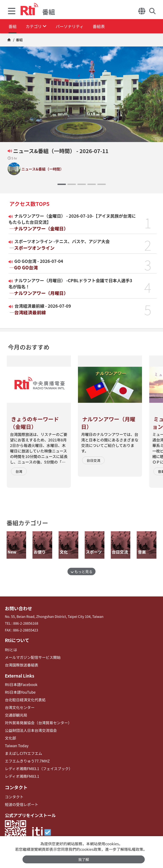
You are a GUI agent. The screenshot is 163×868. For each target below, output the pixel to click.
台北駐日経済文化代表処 (24, 697)
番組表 (106, 26)
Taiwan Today (16, 741)
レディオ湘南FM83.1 (21, 770)
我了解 (84, 859)
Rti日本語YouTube (19, 690)
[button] (62, 184)
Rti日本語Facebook (20, 683)
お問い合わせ (18, 608)
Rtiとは (11, 649)
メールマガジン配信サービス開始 (30, 656)
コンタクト (15, 780)
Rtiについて (16, 640)
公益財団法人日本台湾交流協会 (29, 726)
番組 (13, 26)
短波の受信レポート (20, 797)
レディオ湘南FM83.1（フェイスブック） (36, 763)
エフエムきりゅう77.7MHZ (25, 755)
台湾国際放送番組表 (20, 663)
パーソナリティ (75, 26)
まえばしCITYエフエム (22, 748)
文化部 (10, 733)
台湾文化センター (18, 704)
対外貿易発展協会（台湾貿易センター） (35, 719)
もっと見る (82, 571)
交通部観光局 (15, 712)
